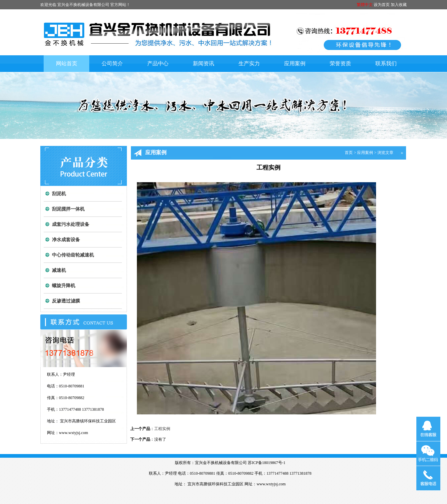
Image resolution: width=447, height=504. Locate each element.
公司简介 (112, 63)
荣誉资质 (340, 63)
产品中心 (158, 63)
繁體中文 (365, 5)
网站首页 (67, 63)
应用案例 (295, 63)
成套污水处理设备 (71, 224)
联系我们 (386, 63)
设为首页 (382, 5)
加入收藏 (399, 5)
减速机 (59, 270)
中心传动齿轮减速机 (73, 255)
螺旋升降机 (64, 286)
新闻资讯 (204, 63)
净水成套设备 (66, 240)
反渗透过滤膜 (66, 301)
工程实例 (162, 429)
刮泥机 (59, 194)
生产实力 (249, 63)
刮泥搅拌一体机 (68, 209)
